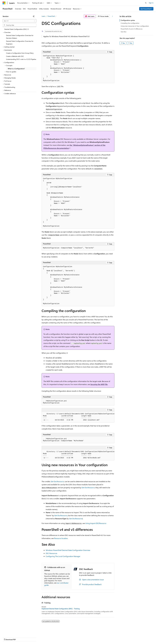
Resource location (61, 538)
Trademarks (90, 637)
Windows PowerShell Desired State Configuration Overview (68, 550)
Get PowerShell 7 (146, 9)
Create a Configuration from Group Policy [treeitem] (20, 53)
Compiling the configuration (130, 23)
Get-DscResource (57, 481)
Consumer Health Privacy (62, 637)
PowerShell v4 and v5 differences (132, 29)
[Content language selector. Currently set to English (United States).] (13, 632)
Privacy (47, 637)
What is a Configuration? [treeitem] (16, 69)
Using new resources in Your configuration (135, 26)
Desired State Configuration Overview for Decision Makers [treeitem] (20, 37)
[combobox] (19, 21)
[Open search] (146, 3)
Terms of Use (79, 637)
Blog (30, 637)
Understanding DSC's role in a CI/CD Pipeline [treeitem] (21, 59)
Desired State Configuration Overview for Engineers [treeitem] (20, 42)
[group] (78, 417)
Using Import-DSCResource (96, 523)
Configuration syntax (128, 20)
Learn (43, 16)
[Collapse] (34, 16)
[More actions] (113, 16)
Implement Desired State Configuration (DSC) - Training (61, 609)
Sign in (151, 3)
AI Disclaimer (7, 637)
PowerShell (51, 16)
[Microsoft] (4, 3)
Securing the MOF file (99, 384)
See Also (123, 32)
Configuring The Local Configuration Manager (63, 556)
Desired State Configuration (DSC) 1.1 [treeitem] (17, 29)
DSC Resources (51, 553)
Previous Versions (20, 637)
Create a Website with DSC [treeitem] (15, 56)
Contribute (39, 637)
